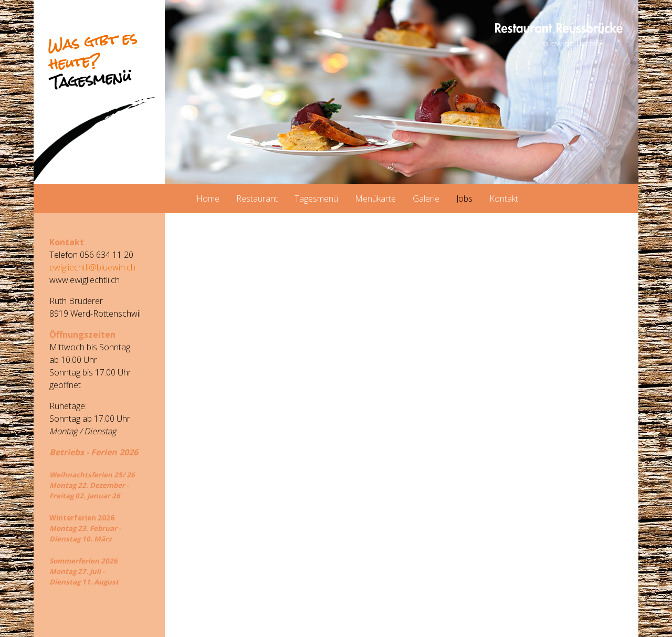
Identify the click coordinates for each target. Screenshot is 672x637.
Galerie (426, 199)
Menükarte (375, 199)
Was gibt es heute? (92, 60)
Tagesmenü (316, 199)
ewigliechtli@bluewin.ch (92, 267)
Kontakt (504, 199)
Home (208, 199)
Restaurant (257, 199)
